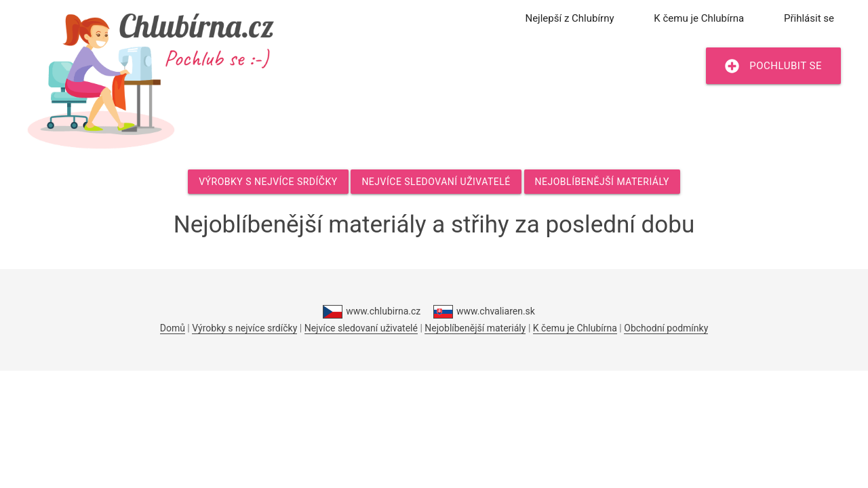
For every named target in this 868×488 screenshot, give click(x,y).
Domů (173, 328)
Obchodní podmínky (666, 328)
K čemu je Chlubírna (699, 18)
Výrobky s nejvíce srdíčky (268, 182)
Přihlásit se (809, 18)
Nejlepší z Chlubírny (569, 18)
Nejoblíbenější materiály (602, 182)
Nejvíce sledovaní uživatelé (436, 182)
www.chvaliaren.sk (484, 312)
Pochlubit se (773, 66)
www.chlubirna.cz (372, 312)
